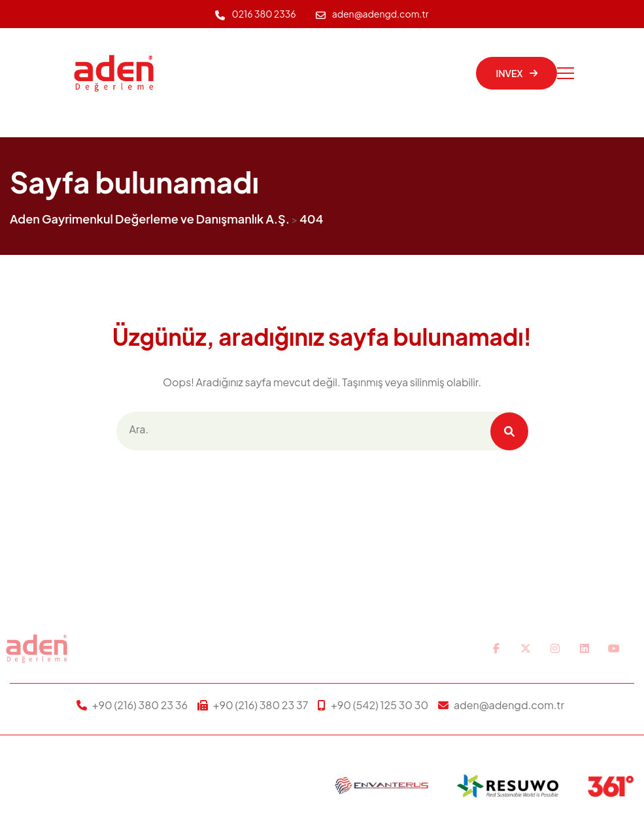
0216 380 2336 (263, 14)
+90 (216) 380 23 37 (261, 705)
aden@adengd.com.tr (381, 14)
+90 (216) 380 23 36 (140, 705)
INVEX (516, 73)
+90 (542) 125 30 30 (380, 705)
